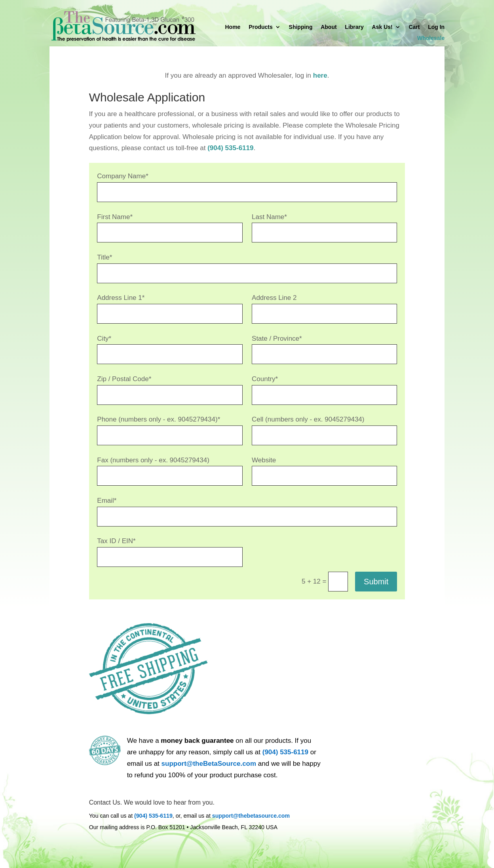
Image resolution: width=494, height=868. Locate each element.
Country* (265, 379)
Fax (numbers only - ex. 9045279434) (153, 460)
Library (354, 27)
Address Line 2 (274, 298)
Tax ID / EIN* (116, 541)
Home (233, 27)
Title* (104, 257)
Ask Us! (382, 27)
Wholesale (431, 38)
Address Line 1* (121, 298)
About (329, 27)
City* (104, 339)
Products (261, 27)
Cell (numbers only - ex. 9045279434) (308, 419)
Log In (436, 27)
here (320, 75)
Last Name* (269, 217)
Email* (107, 501)
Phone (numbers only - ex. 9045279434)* (159, 419)
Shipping (301, 27)
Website (264, 460)
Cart (414, 27)
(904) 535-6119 (230, 148)
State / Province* (277, 339)
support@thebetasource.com (251, 816)
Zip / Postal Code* (124, 379)
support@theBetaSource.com (209, 764)
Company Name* (123, 176)
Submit (376, 582)
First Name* (115, 217)
